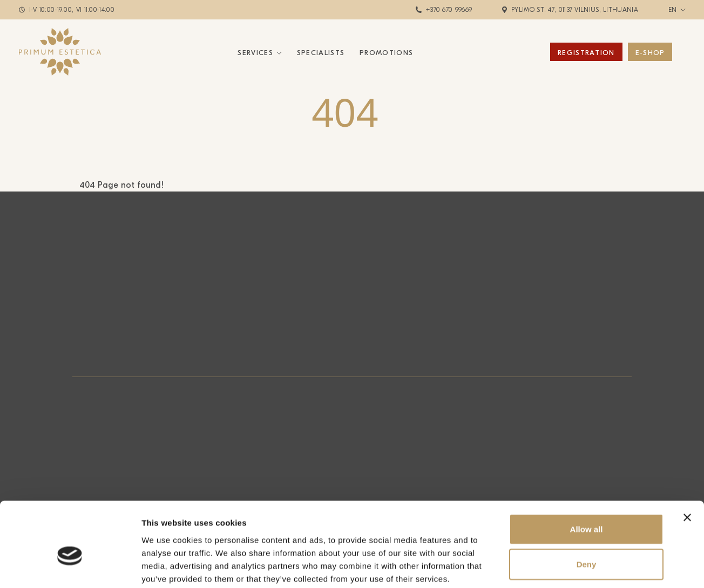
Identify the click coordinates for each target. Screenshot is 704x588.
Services (255, 53)
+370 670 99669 (449, 10)
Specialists (321, 53)
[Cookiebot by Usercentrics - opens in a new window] (70, 567)
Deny (587, 509)
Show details (567, 567)
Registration (586, 53)
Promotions (386, 53)
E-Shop (650, 53)
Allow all (587, 473)
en (673, 10)
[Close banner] (687, 462)
